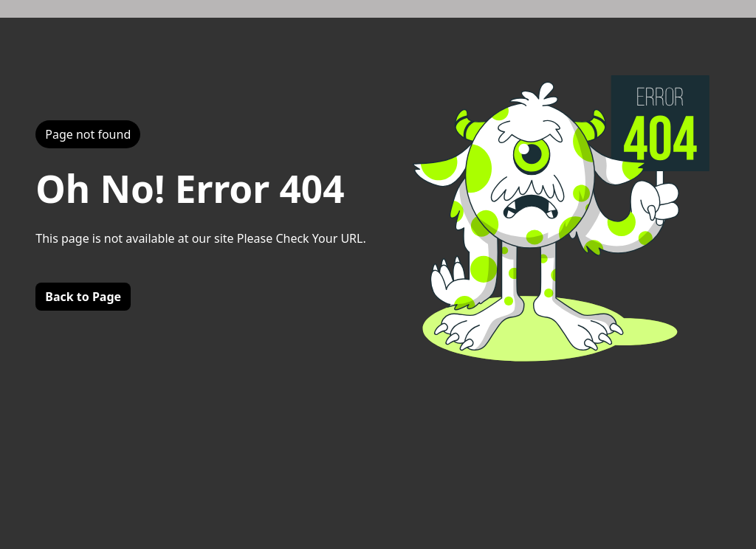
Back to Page (83, 297)
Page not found (88, 134)
